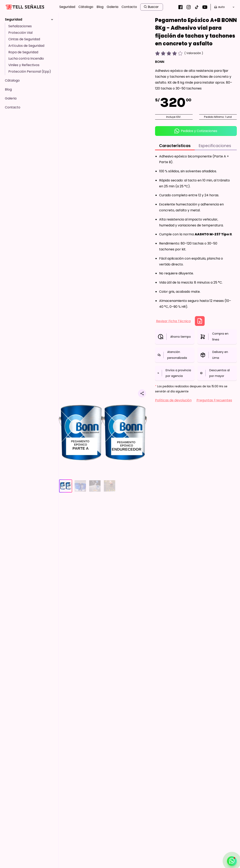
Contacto (129, 7)
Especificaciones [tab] (215, 146)
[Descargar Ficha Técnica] (200, 321)
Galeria (112, 7)
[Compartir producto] (142, 393)
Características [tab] (175, 146)
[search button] (152, 7)
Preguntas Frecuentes (214, 400)
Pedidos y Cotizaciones (196, 131)
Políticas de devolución (173, 400)
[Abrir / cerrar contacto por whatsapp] (232, 861)
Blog (100, 7)
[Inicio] (25, 7)
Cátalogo (86, 7)
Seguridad (67, 7)
